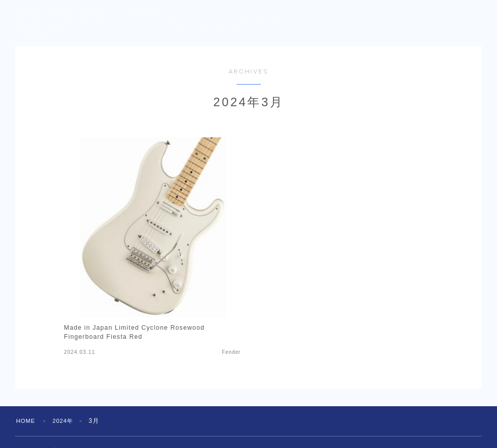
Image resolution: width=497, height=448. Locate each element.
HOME (26, 421)
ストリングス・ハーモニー (113, 23)
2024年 (65, 421)
